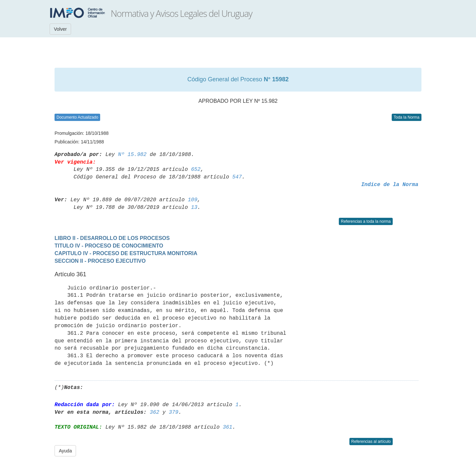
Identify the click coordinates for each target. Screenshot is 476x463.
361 (228, 427)
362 (155, 412)
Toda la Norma (407, 117)
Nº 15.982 (132, 155)
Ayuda (65, 451)
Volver (60, 29)
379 (174, 412)
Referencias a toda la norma (366, 221)
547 (237, 177)
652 (196, 170)
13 (194, 208)
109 (193, 200)
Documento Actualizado (77, 117)
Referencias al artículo (371, 442)
